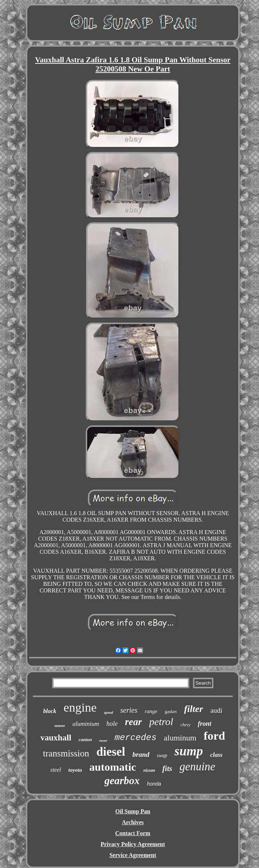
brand (141, 754)
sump (189, 751)
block (50, 711)
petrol (161, 722)
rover (103, 741)
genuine (197, 766)
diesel (111, 752)
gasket (171, 711)
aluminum (180, 738)
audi (217, 710)
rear (134, 722)
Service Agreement (133, 855)
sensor (60, 725)
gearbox (122, 781)
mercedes (136, 738)
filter (194, 709)
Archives (133, 822)
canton (85, 739)
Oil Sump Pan (133, 811)
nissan (149, 770)
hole (112, 724)
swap (162, 756)
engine (80, 707)
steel (56, 770)
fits (167, 768)
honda (154, 784)
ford (214, 736)
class (216, 755)
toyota (75, 770)
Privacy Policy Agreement (133, 844)
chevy (185, 725)
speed (109, 712)
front (204, 724)
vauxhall (56, 738)
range (151, 711)
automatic (113, 767)
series (129, 710)
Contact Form (133, 833)
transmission (66, 753)
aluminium (86, 724)
